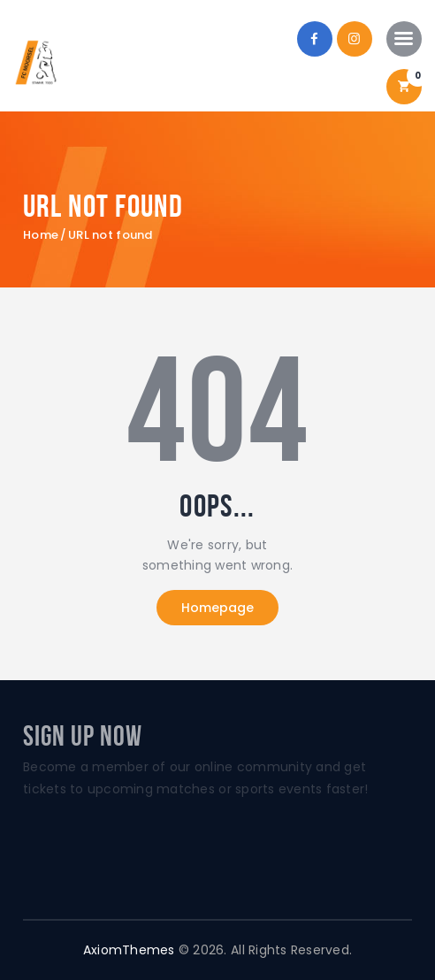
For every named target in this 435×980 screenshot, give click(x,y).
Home (41, 235)
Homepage (217, 608)
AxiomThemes (129, 950)
